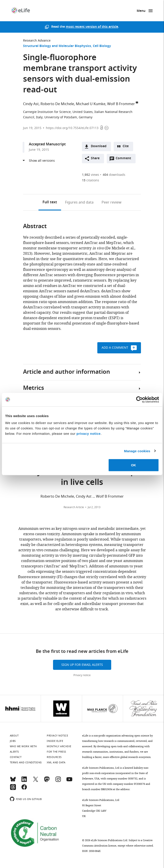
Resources (54, 757)
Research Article (74, 507)
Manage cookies (137, 451)
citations (91, 180)
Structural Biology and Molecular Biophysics (57, 46)
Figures (79, 202)
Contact (16, 757)
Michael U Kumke (91, 104)
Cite (126, 146)
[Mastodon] (47, 781)
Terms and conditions (26, 762)
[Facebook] (24, 789)
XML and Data (56, 762)
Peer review (112, 202)
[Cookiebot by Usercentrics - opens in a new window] (139, 399)
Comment (125, 159)
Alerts (14, 752)
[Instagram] (58, 781)
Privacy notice (82, 675)
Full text (50, 202)
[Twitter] (36, 781)
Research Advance (37, 41)
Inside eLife (55, 741)
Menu (141, 11)
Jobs (13, 741)
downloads (114, 175)
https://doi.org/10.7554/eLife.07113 (72, 128)
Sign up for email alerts (82, 665)
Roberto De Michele (57, 104)
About (14, 736)
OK (133, 465)
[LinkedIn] (24, 781)
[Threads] (13, 789)
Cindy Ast (31, 104)
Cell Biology (102, 46)
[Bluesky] (13, 781)
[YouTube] (69, 781)
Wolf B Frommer (121, 104)
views (91, 175)
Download (99, 146)
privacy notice (89, 434)
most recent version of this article (92, 27)
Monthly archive (59, 746)
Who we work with (23, 746)
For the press (56, 752)
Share (95, 158)
